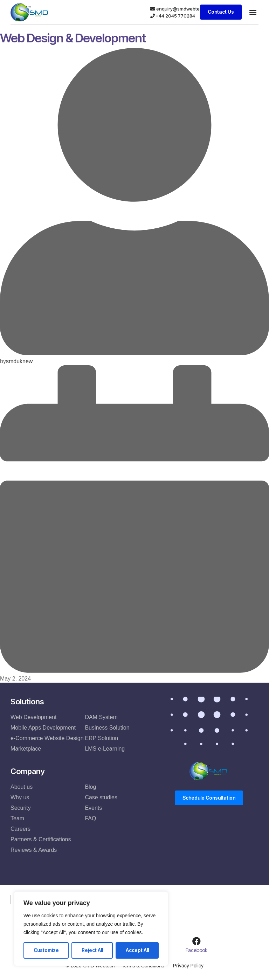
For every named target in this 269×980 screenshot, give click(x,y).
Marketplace (26, 749)
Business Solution (107, 728)
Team (17, 818)
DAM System (101, 717)
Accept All (137, 950)
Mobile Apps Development (43, 728)
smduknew (19, 361)
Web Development (33, 717)
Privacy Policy (188, 966)
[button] (253, 12)
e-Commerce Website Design (47, 738)
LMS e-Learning (105, 749)
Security (21, 808)
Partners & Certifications (41, 839)
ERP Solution (101, 738)
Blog (90, 787)
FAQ (90, 818)
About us (22, 787)
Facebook (196, 950)
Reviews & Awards (34, 850)
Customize (46, 950)
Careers (20, 829)
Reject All (92, 950)
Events (93, 808)
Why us (20, 797)
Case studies (101, 797)
